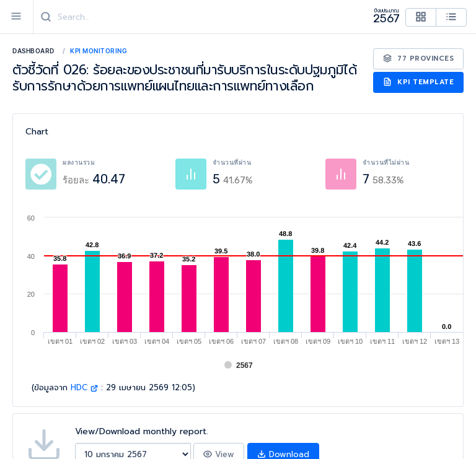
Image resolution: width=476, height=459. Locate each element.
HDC (84, 387)
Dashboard (33, 51)
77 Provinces (419, 59)
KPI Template (419, 82)
